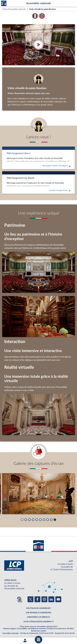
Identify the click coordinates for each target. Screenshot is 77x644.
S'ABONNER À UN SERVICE (38, 617)
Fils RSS (70, 629)
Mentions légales (10, 629)
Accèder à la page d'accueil (4, 3)
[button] (22, 520)
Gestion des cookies (39, 631)
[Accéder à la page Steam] (38, 182)
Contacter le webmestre (57, 629)
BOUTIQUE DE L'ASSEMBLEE (38, 608)
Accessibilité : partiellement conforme (32, 629)
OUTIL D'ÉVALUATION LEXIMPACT (38, 622)
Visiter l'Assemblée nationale (14, 9)
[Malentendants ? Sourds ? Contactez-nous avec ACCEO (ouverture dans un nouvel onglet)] (19, 599)
